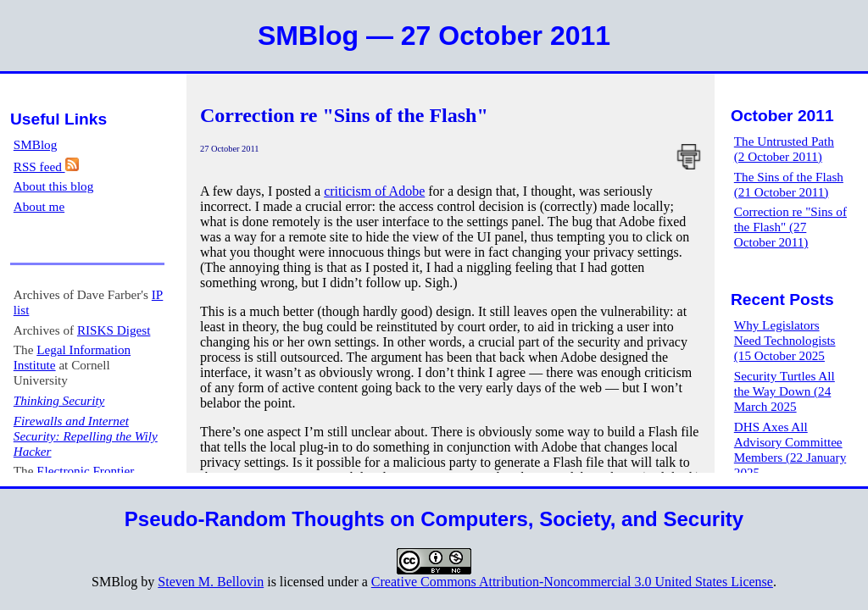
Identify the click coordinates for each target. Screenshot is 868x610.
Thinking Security (59, 400)
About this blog (54, 186)
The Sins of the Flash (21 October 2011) (789, 184)
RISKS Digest (114, 330)
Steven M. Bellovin (211, 582)
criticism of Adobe (374, 191)
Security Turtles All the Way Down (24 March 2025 (785, 391)
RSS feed (46, 166)
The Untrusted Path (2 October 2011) (784, 149)
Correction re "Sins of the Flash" (344, 115)
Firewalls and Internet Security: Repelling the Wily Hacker (86, 436)
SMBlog (36, 144)
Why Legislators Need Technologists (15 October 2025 (785, 340)
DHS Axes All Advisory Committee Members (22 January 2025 (790, 449)
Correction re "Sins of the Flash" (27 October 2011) (790, 227)
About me (39, 206)
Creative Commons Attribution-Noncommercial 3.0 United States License (572, 582)
